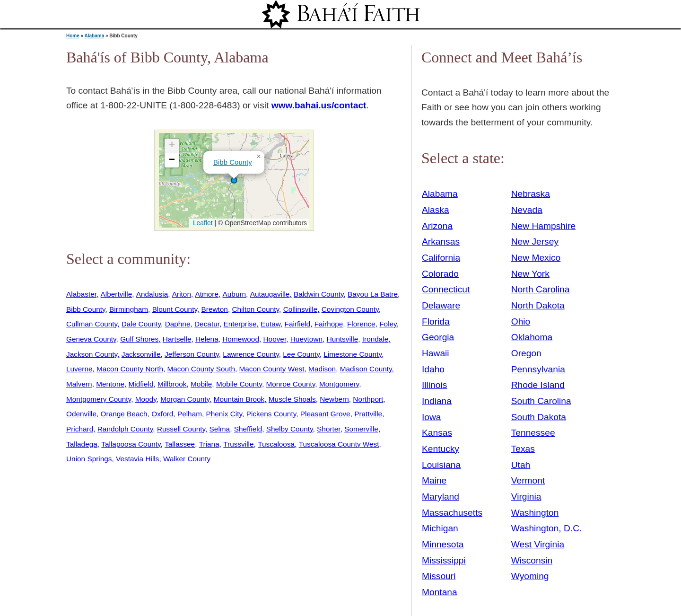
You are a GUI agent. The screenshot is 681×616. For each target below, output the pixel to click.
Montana (440, 592)
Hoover (275, 339)
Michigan (440, 528)
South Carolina (541, 401)
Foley (388, 324)
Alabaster (81, 294)
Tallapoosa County (131, 444)
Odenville (81, 414)
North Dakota (538, 305)
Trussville (238, 444)
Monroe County (290, 384)
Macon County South (201, 369)
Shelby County (290, 429)
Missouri (439, 576)
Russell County (181, 429)
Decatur (207, 324)
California (441, 258)
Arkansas (441, 242)
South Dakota (539, 417)
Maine (434, 480)
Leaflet (202, 223)
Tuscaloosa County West (339, 444)
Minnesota (443, 544)
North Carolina (541, 289)
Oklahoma (532, 337)
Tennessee (533, 433)
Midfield (141, 384)
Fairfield (298, 324)
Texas (523, 449)
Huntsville (343, 339)
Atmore (207, 294)
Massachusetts (452, 513)
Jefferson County (192, 354)
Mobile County (239, 384)
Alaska (436, 210)
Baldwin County (319, 294)
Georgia (438, 337)
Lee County (301, 354)
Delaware (441, 305)
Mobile (201, 384)
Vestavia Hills (137, 459)
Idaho (433, 369)
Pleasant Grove (325, 414)
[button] (234, 180)
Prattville (368, 414)
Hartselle (177, 339)
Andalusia (152, 294)
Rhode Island (538, 385)
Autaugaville (270, 294)
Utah (521, 465)
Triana (209, 444)
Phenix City (224, 414)
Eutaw (271, 324)
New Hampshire (544, 226)
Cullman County (92, 324)
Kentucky (441, 449)
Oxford (162, 414)
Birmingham (129, 309)
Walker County (187, 459)
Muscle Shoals (292, 399)
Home (73, 36)
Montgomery (339, 384)
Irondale (375, 339)
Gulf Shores (139, 339)
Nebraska (531, 194)
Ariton (182, 294)
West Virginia (538, 544)
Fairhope (329, 324)
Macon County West (272, 369)
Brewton (215, 309)
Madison (322, 369)
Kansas (437, 433)
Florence (361, 324)
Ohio (521, 321)
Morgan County (185, 399)
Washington (535, 513)
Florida (436, 321)
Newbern (334, 399)
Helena (207, 339)
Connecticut (446, 289)
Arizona (437, 226)
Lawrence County (251, 354)
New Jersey (535, 242)
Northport (368, 399)
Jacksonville (141, 354)
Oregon (526, 353)
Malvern (79, 384)
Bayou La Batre (373, 294)
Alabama (95, 36)
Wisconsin (532, 560)
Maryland (441, 497)
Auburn (235, 294)
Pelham (190, 414)
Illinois (434, 385)
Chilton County (255, 309)
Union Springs (89, 459)
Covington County (350, 309)
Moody (146, 399)
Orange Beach (124, 414)
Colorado (440, 274)
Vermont (528, 480)
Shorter (329, 429)
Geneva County (91, 339)
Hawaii (436, 353)
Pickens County (271, 414)
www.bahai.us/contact (319, 105)
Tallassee (180, 444)
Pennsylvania (538, 369)
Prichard (80, 429)
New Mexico (536, 258)
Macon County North (130, 369)
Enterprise (240, 324)
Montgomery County (99, 399)
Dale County (141, 324)
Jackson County (92, 354)
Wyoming (530, 576)
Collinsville (301, 309)
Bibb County (233, 162)
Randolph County (125, 429)
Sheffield (248, 429)
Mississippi (444, 560)
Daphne (178, 324)
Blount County (175, 309)
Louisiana (441, 465)
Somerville (361, 429)
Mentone (110, 384)
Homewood (241, 339)
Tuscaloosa (276, 444)
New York (530, 274)
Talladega (82, 444)
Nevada (527, 210)
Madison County (366, 369)
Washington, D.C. (547, 528)
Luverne (79, 369)
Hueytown (306, 339)
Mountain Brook (239, 399)
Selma (220, 429)
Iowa (432, 417)
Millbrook (172, 384)
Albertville (117, 294)
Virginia (526, 497)
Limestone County (353, 354)
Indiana (437, 401)
